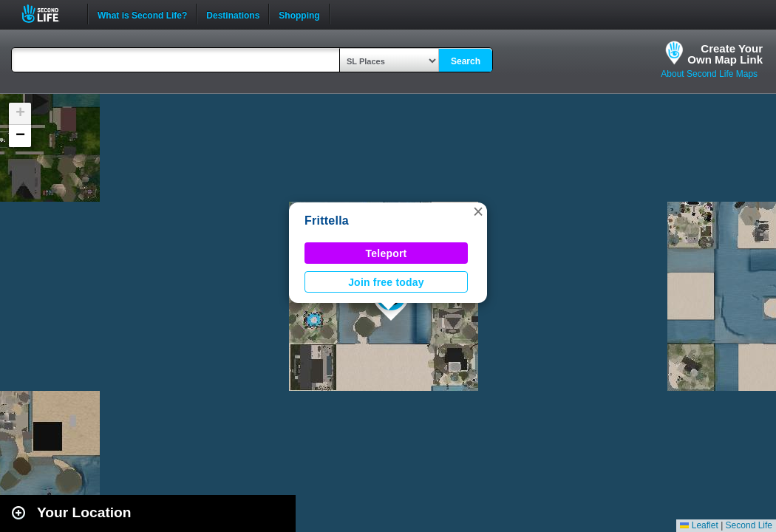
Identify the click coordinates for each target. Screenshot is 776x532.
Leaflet (699, 525)
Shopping (299, 14)
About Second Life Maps (709, 74)
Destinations (233, 14)
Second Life (48, 14)
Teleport (387, 253)
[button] (478, 211)
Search (466, 61)
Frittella (327, 221)
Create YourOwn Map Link (725, 54)
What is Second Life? (142, 14)
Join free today (386, 282)
